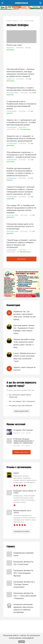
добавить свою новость (21, 452)
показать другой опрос (21, 411)
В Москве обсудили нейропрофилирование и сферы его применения (24, 441)
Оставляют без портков (23, 430)
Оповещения (12, 111)
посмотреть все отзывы (22, 531)
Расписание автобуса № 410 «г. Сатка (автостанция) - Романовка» (25, 596)
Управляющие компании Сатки (23, 554)
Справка (11, 547)
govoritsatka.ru (22, 3)
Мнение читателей (16, 424)
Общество (11, 79)
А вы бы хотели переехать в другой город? (21, 384)
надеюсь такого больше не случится (24, 369)
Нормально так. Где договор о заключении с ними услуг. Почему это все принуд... (25, 315)
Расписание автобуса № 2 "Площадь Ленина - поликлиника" (24, 584)
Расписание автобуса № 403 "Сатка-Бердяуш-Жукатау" (23, 573)
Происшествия (13, 93)
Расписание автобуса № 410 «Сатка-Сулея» (23, 563)
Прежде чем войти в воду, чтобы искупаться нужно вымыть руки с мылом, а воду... (24, 343)
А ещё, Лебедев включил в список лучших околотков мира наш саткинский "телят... (24, 357)
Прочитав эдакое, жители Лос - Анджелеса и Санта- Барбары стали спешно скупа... (24, 329)
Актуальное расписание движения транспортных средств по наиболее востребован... (23, 608)
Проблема (11, 48)
